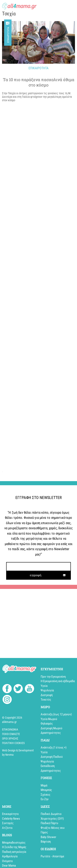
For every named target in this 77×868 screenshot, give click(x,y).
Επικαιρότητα (8, 35)
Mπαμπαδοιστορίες (14, 843)
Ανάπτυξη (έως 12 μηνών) (56, 714)
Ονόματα (7, 861)
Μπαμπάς (46, 790)
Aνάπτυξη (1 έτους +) (54, 748)
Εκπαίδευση (48, 766)
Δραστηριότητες (51, 733)
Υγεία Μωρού (49, 719)
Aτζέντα (7, 828)
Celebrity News (11, 819)
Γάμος (44, 832)
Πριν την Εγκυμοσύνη (53, 677)
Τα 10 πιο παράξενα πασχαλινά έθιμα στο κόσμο (39, 82)
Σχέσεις (45, 795)
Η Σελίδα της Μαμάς (14, 847)
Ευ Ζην (45, 799)
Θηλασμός (47, 724)
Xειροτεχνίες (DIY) (52, 819)
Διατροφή (47, 695)
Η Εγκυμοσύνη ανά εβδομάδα (58, 681)
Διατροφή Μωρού (51, 728)
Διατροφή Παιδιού (52, 757)
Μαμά (44, 785)
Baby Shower (48, 837)
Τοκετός (46, 700)
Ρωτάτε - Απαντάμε (52, 856)
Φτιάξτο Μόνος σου (53, 828)
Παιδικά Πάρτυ (49, 823)
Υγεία (44, 686)
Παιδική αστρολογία (14, 852)
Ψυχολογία (47, 690)
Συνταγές (8, 823)
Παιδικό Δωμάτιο (51, 814)
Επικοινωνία (10, 729)
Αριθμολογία (10, 856)
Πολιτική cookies (13, 743)
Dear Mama (9, 866)
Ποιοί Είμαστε (11, 734)
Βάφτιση (46, 842)
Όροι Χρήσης (10, 738)
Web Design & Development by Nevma (18, 753)
